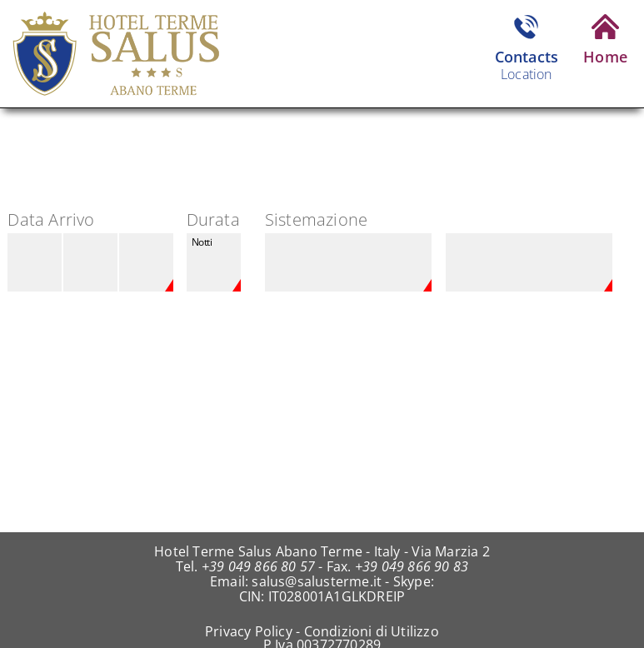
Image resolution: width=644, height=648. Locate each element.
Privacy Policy (249, 631)
